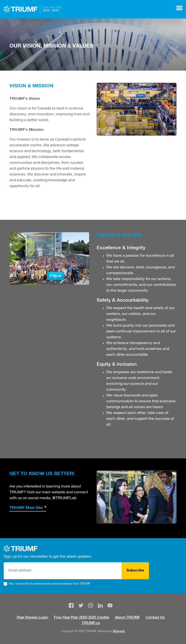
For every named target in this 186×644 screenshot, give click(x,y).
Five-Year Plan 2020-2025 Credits (82, 618)
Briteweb (119, 631)
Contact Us (155, 618)
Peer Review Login (32, 618)
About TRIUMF (128, 618)
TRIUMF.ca (91, 623)
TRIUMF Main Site (26, 508)
